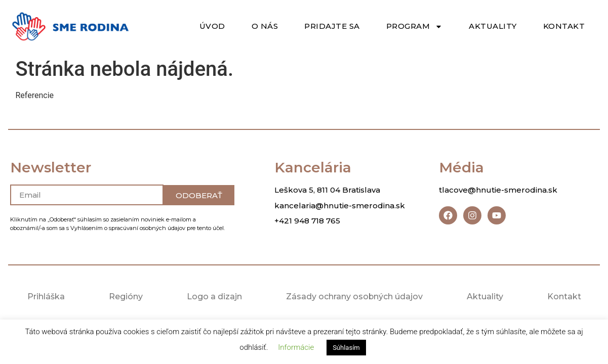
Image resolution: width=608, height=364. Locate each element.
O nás (265, 26)
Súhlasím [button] (346, 348)
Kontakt (564, 26)
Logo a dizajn (214, 297)
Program (415, 27)
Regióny (125, 297)
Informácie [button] (296, 347)
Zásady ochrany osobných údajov (354, 297)
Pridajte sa (332, 26)
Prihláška (46, 297)
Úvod (212, 26)
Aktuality (493, 26)
